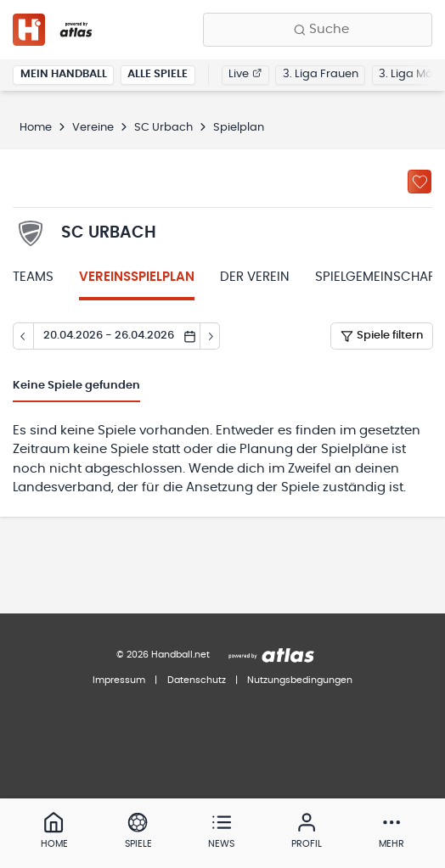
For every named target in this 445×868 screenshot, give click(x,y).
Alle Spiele (158, 74)
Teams (33, 277)
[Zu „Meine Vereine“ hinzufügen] (420, 182)
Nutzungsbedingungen (300, 680)
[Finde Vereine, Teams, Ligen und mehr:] (318, 30)
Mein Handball (64, 74)
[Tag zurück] (23, 336)
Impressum (119, 680)
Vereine (93, 128)
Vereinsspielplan (137, 277)
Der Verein (255, 277)
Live (245, 74)
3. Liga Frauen (321, 74)
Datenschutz (197, 680)
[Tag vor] (211, 336)
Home (36, 128)
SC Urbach (163, 128)
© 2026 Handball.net (163, 655)
